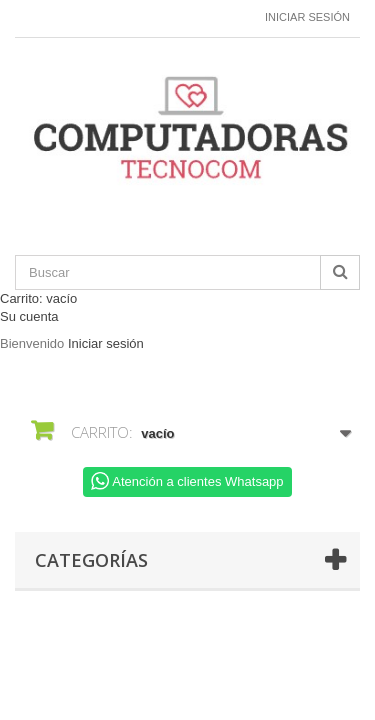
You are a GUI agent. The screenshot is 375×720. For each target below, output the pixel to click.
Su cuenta (29, 316)
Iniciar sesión (307, 17)
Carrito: (38, 298)
